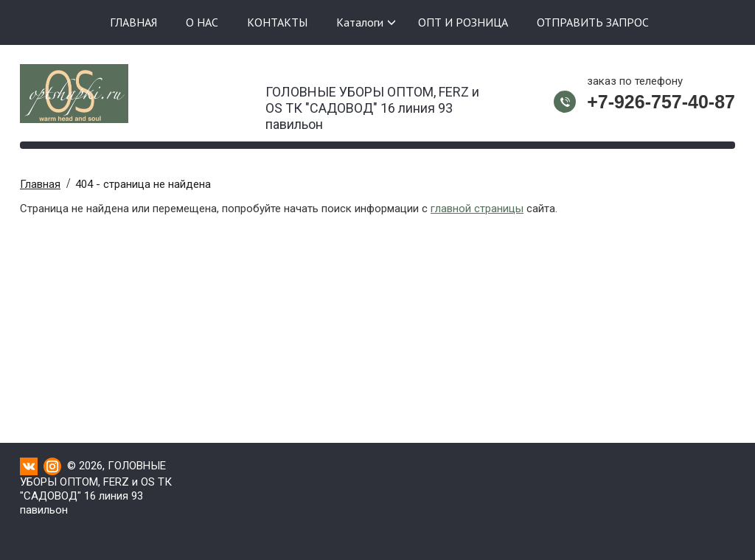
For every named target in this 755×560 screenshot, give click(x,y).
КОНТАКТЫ (277, 22)
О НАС (202, 22)
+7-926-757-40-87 (661, 102)
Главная (40, 184)
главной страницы (477, 209)
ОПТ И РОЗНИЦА (463, 22)
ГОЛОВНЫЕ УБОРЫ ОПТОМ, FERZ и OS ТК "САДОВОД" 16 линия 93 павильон (372, 104)
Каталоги (360, 22)
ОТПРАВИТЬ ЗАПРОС (593, 22)
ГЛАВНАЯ (133, 22)
